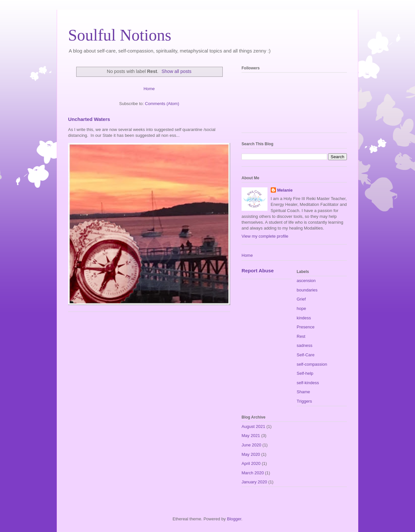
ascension (306, 281)
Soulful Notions (120, 35)
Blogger (234, 519)
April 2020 (251, 463)
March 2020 (253, 473)
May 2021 (251, 436)
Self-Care (306, 355)
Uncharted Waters (89, 119)
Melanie (285, 190)
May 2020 (251, 454)
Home (149, 89)
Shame (303, 392)
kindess (304, 318)
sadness (304, 345)
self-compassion (312, 364)
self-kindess (308, 383)
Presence (306, 327)
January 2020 (254, 482)
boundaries (307, 290)
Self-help (305, 373)
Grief (301, 299)
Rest (301, 336)
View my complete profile (265, 236)
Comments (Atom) (162, 104)
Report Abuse (258, 271)
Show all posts (176, 71)
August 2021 (253, 426)
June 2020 (251, 445)
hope (301, 308)
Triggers (304, 401)
